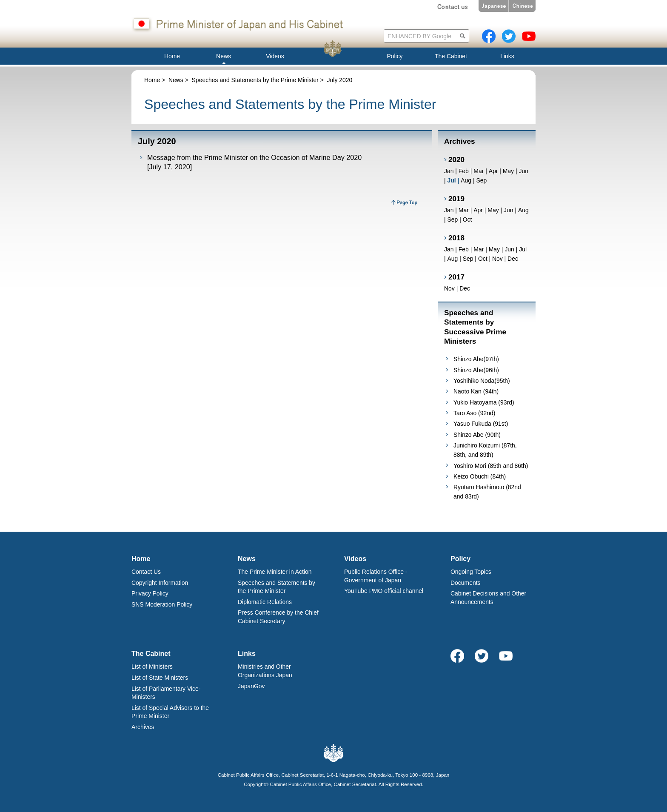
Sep (481, 180)
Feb (464, 171)
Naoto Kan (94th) (476, 391)
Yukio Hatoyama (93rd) (484, 402)
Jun (523, 171)
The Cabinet (151, 654)
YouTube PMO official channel (384, 591)
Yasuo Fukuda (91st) (481, 424)
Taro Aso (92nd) (474, 413)
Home (152, 80)
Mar (479, 171)
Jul (523, 249)
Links (247, 654)
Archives (143, 727)
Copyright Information (160, 583)
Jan (449, 171)
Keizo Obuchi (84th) (480, 476)
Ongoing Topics (471, 572)
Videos (355, 559)
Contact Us (146, 572)
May (508, 171)
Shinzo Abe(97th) (476, 359)
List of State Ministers (160, 678)
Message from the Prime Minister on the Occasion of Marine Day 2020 (254, 157)
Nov (497, 259)
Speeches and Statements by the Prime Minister (255, 80)
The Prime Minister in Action (275, 572)
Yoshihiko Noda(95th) (482, 381)
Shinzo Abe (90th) (477, 435)
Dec (513, 259)
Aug (466, 180)
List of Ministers (152, 667)
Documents (466, 583)
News (176, 80)
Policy (460, 559)
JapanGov (251, 686)
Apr (493, 171)
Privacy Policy (150, 593)
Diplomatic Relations (265, 602)
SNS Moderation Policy (162, 604)
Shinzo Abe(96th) (476, 370)
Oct (467, 219)
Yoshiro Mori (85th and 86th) (491, 466)
